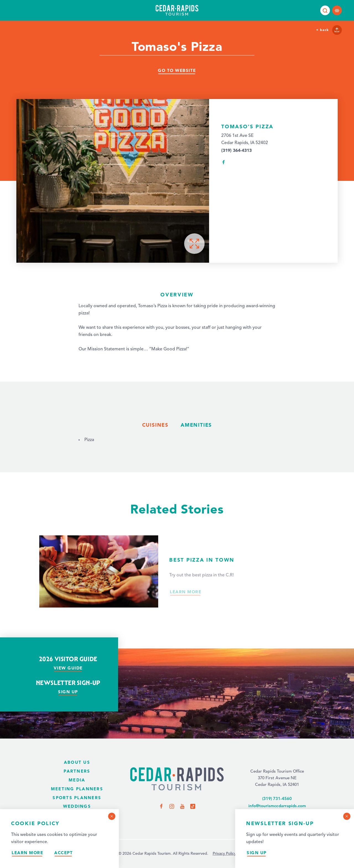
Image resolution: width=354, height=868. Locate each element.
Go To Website (177, 70)
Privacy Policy (224, 854)
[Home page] (177, 10)
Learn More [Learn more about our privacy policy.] (27, 853)
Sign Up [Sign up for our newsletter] (257, 853)
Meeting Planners (77, 789)
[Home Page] (177, 779)
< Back (322, 30)
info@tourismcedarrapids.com (277, 806)
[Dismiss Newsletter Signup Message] (347, 816)
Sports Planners (77, 798)
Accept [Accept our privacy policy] (63, 853)
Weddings (77, 806)
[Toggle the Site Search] (325, 10)
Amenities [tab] (196, 425)
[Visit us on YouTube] (182, 806)
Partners (77, 771)
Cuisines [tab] (155, 425)
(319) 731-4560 (277, 798)
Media (77, 780)
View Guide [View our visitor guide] (68, 668)
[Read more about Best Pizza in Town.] (177, 581)
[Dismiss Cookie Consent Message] (112, 816)
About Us (77, 762)
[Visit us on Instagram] (172, 806)
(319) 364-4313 (236, 150)
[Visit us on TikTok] (193, 806)
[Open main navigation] (337, 10)
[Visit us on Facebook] (161, 806)
